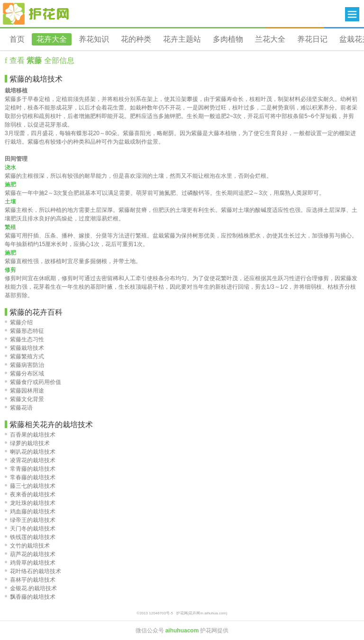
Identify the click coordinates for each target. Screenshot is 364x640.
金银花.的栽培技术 (31, 588)
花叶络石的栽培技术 (33, 571)
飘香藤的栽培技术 (30, 597)
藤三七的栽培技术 (30, 486)
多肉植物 (228, 39)
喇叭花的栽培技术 (30, 452)
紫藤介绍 (19, 322)
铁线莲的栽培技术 (30, 537)
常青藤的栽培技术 (30, 469)
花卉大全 (52, 39)
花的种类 (136, 39)
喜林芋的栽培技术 (30, 580)
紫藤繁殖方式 (24, 357)
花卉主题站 (182, 39)
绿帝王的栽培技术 (30, 520)
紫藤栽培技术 (24, 348)
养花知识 (94, 39)
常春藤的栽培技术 (30, 477)
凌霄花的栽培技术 (30, 460)
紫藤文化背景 (24, 399)
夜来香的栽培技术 (30, 494)
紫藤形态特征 (24, 331)
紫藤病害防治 (24, 365)
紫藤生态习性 (24, 339)
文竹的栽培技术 (27, 546)
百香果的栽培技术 (30, 435)
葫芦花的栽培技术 (30, 554)
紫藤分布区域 (24, 374)
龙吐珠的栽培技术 (30, 503)
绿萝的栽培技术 (27, 443)
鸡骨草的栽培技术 (30, 563)
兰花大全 (270, 39)
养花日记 (312, 39)
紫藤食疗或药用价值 (33, 382)
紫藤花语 (19, 408)
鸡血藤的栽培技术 (30, 512)
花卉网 (36, 14)
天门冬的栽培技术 (30, 529)
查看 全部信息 (41, 60)
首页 (17, 39)
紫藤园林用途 (24, 391)
